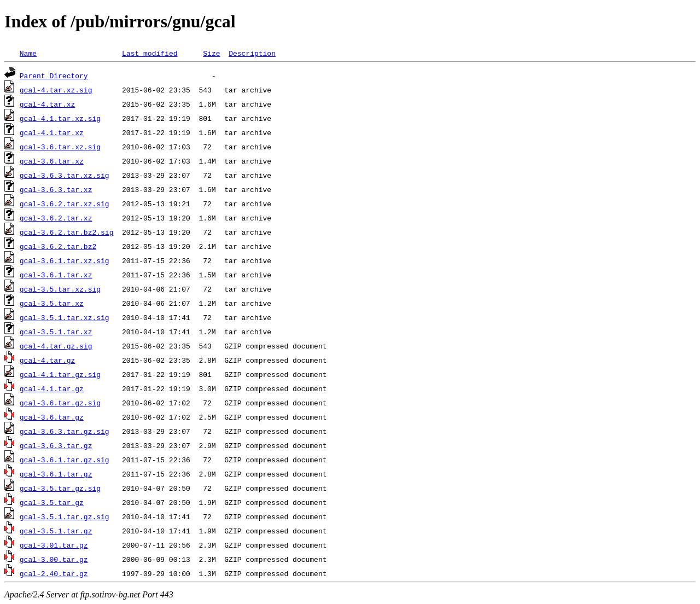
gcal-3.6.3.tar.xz (56, 189)
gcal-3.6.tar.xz (52, 161)
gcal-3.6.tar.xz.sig (60, 147)
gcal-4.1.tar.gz (52, 388)
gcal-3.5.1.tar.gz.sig (65, 516)
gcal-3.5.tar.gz (52, 502)
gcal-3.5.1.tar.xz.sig (65, 317)
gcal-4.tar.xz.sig (56, 90)
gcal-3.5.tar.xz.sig (60, 289)
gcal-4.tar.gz (47, 360)
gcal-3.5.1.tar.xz (56, 332)
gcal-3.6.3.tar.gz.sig (65, 431)
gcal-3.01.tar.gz (54, 545)
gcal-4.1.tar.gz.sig (60, 374)
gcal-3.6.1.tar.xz (56, 275)
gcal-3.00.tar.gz (54, 559)
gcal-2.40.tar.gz (54, 573)
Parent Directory (54, 75)
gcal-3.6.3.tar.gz (56, 445)
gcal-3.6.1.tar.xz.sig (65, 260)
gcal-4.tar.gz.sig (56, 346)
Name (28, 53)
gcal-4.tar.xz (47, 104)
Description (252, 53)
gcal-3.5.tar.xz (52, 303)
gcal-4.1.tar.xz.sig (60, 118)
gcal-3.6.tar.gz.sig (60, 403)
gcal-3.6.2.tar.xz (56, 218)
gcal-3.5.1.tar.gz (56, 531)
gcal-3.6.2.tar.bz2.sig (67, 232)
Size (211, 53)
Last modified (150, 53)
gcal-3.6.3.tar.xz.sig (65, 175)
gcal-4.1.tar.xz (52, 132)
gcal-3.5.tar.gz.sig (60, 488)
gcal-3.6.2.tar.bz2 (58, 246)
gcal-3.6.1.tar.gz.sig (65, 460)
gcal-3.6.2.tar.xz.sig (65, 204)
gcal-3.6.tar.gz (52, 417)
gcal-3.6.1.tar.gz (56, 474)
